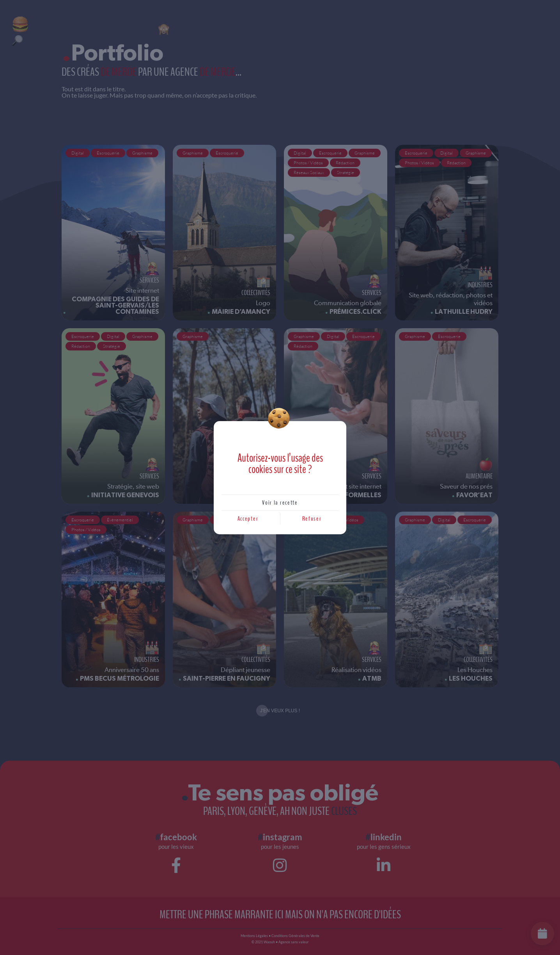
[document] (280, 477)
